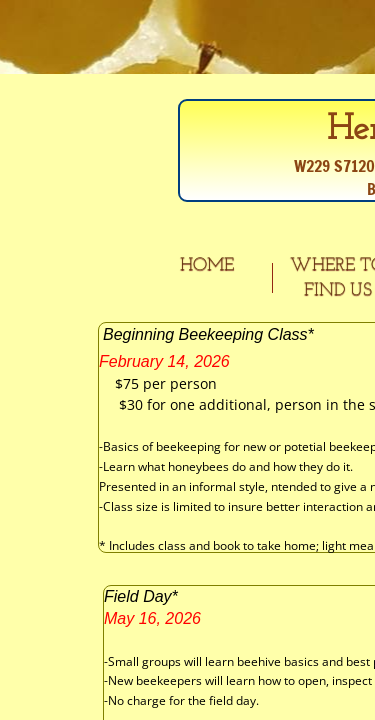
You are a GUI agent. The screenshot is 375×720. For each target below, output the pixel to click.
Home (207, 265)
